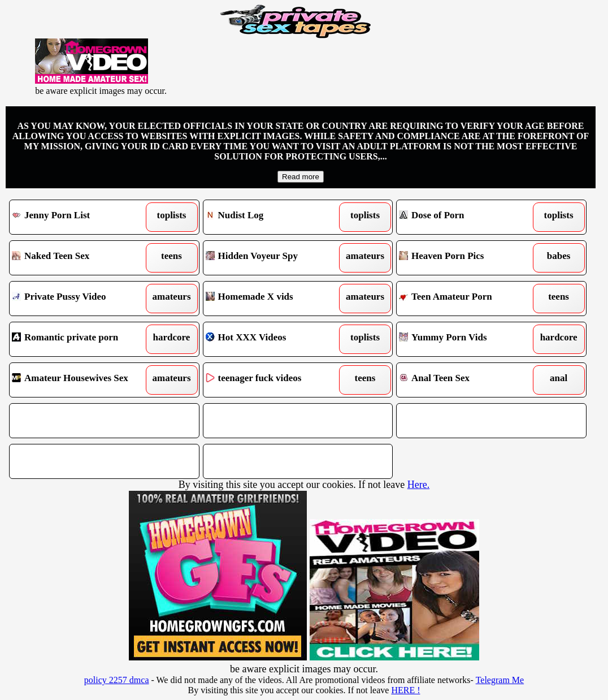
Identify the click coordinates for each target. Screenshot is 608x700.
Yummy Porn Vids (467, 339)
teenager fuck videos (274, 380)
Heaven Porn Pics (467, 258)
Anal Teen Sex (467, 380)
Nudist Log (274, 217)
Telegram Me (500, 680)
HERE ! (405, 690)
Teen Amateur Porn (467, 299)
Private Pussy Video (80, 299)
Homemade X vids (274, 299)
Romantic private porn (80, 339)
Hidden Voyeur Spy (274, 258)
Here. (418, 485)
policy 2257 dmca (117, 680)
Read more (301, 177)
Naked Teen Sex (80, 258)
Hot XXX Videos (274, 339)
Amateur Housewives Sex (80, 380)
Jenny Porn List (80, 217)
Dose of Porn (467, 217)
